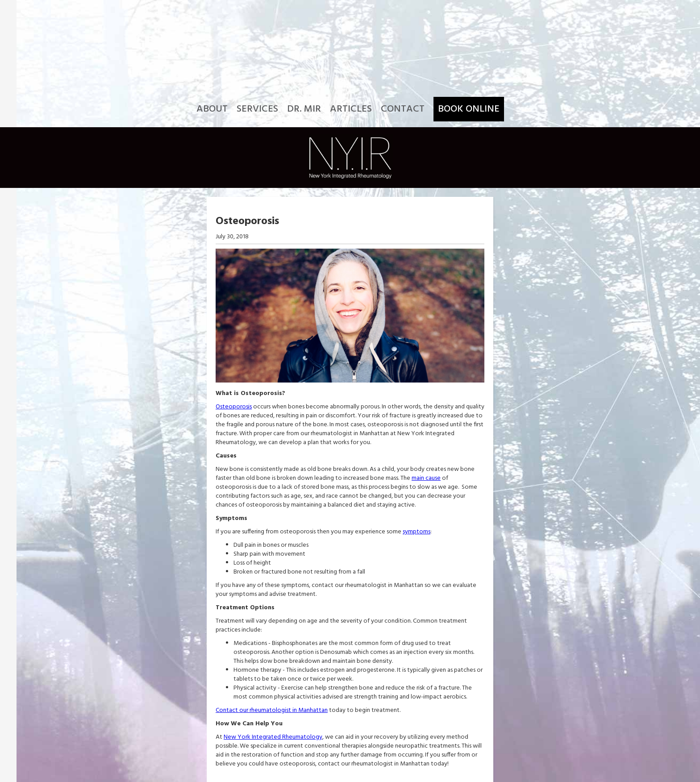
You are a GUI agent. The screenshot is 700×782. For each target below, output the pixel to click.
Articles (351, 109)
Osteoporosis (234, 407)
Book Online (469, 109)
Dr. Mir (304, 109)
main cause (426, 478)
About (212, 109)
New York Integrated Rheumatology (273, 737)
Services (257, 109)
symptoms (417, 532)
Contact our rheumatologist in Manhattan (272, 710)
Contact (403, 109)
